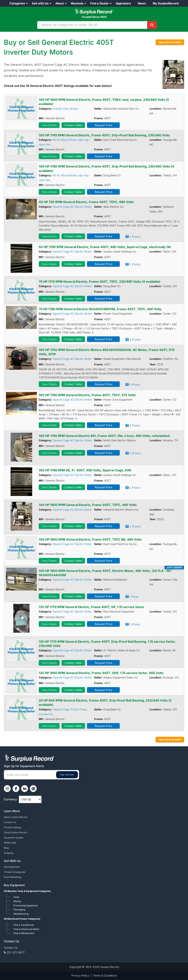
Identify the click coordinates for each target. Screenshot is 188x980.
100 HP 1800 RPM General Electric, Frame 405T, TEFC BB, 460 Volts (90, 539)
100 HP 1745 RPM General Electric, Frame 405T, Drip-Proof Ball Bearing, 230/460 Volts (104, 135)
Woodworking (21, 914)
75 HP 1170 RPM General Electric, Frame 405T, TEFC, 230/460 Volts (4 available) (99, 282)
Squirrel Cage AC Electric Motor (72, 207)
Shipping (9, 853)
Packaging (19, 910)
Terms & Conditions (105, 975)
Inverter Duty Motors (65, 109)
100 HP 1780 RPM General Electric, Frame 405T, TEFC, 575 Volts (87, 395)
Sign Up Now (67, 775)
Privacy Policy (80, 975)
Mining (17, 901)
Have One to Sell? (170, 42)
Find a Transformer (24, 925)
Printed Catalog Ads (15, 872)
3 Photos (135, 425)
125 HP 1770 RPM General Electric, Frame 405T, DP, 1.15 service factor (92, 607)
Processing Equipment (26, 905)
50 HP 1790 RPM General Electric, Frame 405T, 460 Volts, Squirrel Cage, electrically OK (105, 247)
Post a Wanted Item (24, 933)
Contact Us (10, 822)
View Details (49, 125)
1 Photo (134, 597)
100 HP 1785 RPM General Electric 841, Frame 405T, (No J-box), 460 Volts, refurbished (104, 436)
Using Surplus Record (15, 832)
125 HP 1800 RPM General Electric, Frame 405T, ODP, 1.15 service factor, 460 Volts (101, 673)
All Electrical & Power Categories (22, 919)
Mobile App (10, 843)
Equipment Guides (14, 838)
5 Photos (135, 385)
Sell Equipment (12, 867)
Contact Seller (73, 125)
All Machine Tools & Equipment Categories (27, 891)
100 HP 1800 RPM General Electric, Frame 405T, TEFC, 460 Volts (88, 505)
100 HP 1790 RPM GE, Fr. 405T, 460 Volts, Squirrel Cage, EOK (85, 470)
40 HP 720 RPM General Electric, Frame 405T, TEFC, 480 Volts (86, 202)
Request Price (103, 125)
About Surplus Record (16, 817)
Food (16, 897)
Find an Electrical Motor (26, 929)
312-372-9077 (16, 952)
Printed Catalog (12, 827)
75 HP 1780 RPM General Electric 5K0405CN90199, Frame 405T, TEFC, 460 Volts (100, 309)
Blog (6, 848)
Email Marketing (12, 877)
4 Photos (135, 340)
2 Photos (135, 237)
